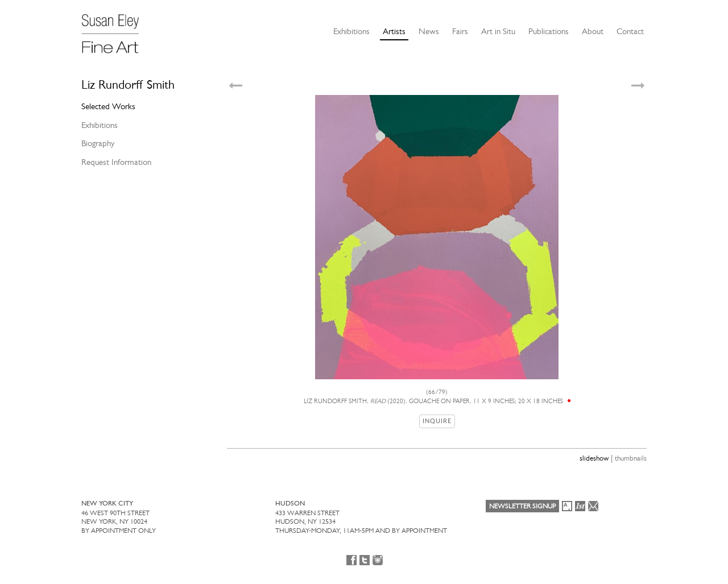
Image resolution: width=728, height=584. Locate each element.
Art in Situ (498, 31)
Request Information (116, 162)
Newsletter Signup (522, 506)
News (429, 31)
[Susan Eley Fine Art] (115, 30)
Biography (98, 143)
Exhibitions (351, 31)
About (593, 31)
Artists (394, 31)
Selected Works (108, 106)
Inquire (437, 421)
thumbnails (631, 458)
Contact (630, 31)
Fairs (460, 31)
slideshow (594, 458)
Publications (549, 31)
